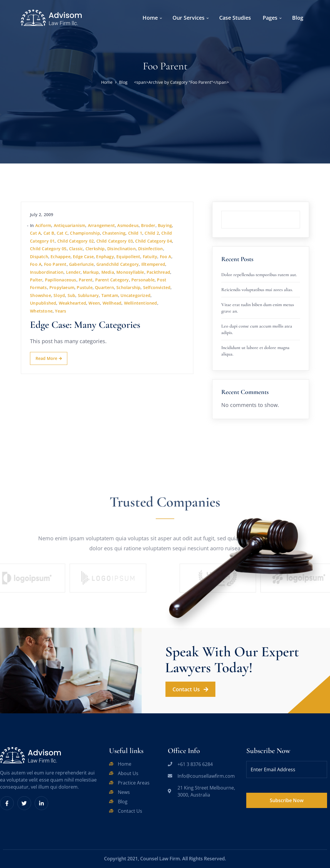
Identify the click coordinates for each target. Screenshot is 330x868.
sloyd (59, 295)
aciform (43, 225)
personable (143, 280)
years (61, 311)
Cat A (35, 233)
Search (300, 211)
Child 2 (152, 233)
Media (108, 272)
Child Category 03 (115, 241)
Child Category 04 (153, 241)
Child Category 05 (48, 249)
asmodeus (128, 225)
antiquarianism (70, 225)
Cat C (62, 233)
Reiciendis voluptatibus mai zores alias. (257, 290)
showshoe (41, 295)
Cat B (49, 233)
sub (72, 295)
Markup (91, 272)
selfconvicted (157, 287)
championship (85, 233)
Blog (123, 82)
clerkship (95, 249)
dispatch (39, 257)
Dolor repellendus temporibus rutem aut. (259, 275)
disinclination (122, 249)
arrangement (101, 225)
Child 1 (135, 233)
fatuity (150, 257)
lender (73, 272)
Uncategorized (135, 295)
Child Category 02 (76, 241)
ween (94, 303)
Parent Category (112, 280)
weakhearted (72, 303)
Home (107, 82)
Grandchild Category (118, 264)
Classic (76, 249)
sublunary (88, 295)
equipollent (128, 257)
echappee (61, 257)
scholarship (128, 287)
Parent (86, 280)
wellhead (112, 303)
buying (165, 225)
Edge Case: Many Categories (85, 325)
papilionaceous (61, 280)
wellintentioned (141, 303)
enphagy (105, 257)
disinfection (150, 249)
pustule (84, 287)
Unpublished (43, 303)
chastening (114, 233)
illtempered (153, 264)
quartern (104, 287)
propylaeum (62, 287)
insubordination (47, 272)
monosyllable (130, 272)
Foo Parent (55, 264)
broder (148, 225)
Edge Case (83, 257)
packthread (158, 272)
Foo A (166, 257)
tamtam (110, 295)
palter (36, 280)
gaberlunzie (81, 264)
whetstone (41, 311)
